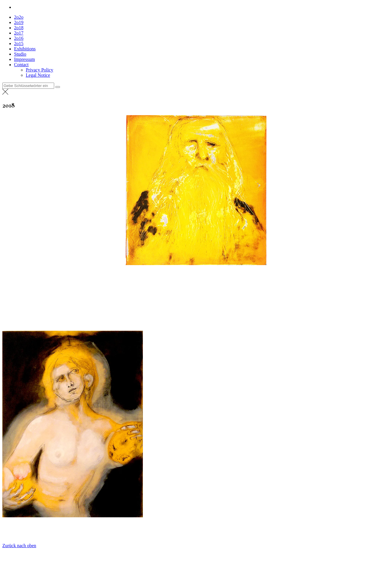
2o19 (19, 22)
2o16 (19, 38)
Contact (21, 65)
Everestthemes (54, 556)
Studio (20, 54)
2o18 (19, 28)
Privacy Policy (40, 70)
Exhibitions (25, 49)
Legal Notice (38, 75)
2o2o (19, 17)
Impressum (24, 59)
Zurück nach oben (19, 546)
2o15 (19, 43)
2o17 (19, 33)
